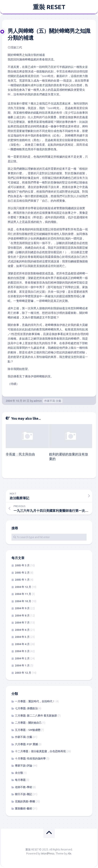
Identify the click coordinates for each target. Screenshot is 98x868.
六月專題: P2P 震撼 (26, 744)
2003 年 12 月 (23, 673)
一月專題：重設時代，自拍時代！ (35, 701)
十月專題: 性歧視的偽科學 (30, 759)
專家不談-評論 (23, 766)
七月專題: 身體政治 (26, 708)
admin (38, 401)
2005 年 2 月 (22, 573)
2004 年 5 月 (22, 637)
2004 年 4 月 (22, 644)
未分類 (19, 773)
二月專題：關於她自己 (28, 723)
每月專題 (20, 780)
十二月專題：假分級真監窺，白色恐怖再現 (40, 751)
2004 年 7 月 (22, 623)
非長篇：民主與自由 (20, 454)
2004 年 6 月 (22, 630)
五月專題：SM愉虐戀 (28, 730)
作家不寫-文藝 (53, 401)
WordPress (48, 854)
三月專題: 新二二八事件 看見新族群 (36, 716)
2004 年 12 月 (23, 587)
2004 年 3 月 (22, 651)
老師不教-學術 (23, 787)
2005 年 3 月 (22, 565)
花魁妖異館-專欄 (25, 801)
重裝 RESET (49, 7)
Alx (69, 854)
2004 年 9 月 (22, 608)
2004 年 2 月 (22, 658)
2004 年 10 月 (23, 601)
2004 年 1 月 (22, 665)
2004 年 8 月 (22, 616)
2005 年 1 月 (22, 580)
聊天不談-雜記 (23, 794)
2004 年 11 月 (23, 594)
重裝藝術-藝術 (23, 809)
